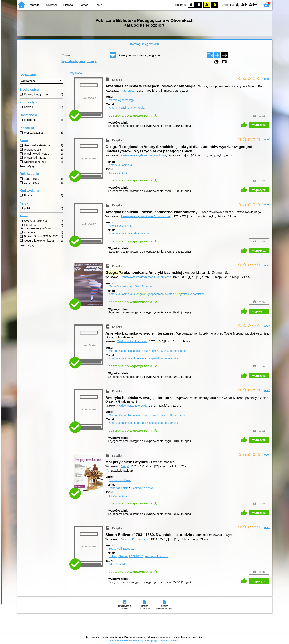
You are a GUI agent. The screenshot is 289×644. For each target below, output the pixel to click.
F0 (237, 4)
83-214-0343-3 (118, 564)
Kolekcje (92, 61)
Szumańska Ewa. (120, 480)
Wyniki (35, 5)
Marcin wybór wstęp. (122, 100)
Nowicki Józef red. (120, 226)
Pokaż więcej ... (28, 166)
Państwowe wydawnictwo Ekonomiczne (146, 216)
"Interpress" (128, 91)
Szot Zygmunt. (144, 286)
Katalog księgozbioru (144, 44)
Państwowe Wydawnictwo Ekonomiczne (146, 277)
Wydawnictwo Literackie (132, 341)
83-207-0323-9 (118, 496)
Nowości (51, 5)
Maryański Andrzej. (121, 286)
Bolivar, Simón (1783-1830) (126, 556)
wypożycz (259, 125)
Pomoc (84, 5)
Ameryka (140, 108)
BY (215, 4)
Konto (98, 5)
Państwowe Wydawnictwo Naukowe (143, 155)
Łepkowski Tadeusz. (121, 549)
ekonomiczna (190, 294)
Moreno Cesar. (125, 351)
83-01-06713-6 (118, 173)
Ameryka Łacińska (120, 108)
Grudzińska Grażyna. (164, 351)
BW (199, 4)
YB (207, 4)
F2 (253, 4)
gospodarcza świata (153, 294)
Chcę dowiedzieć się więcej (127, 641)
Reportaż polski (118, 488)
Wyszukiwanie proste (73, 61)
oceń (267, 79)
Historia (68, 5)
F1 (244, 4)
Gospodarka (142, 233)
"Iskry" (125, 466)
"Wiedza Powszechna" (135, 539)
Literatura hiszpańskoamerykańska (156, 358)
